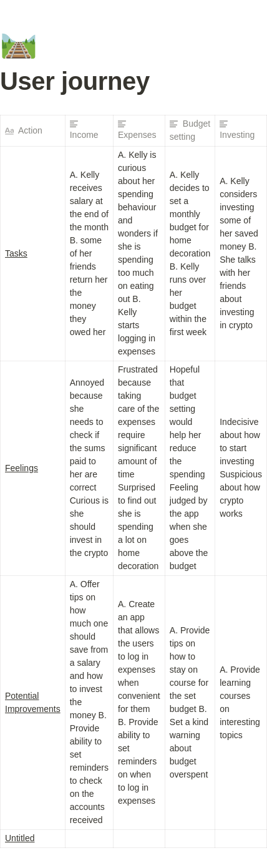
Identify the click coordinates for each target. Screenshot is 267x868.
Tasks (16, 253)
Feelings (22, 468)
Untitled (20, 838)
